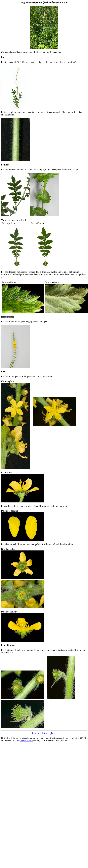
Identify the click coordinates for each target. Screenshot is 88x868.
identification (26, 741)
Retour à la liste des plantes (44, 733)
